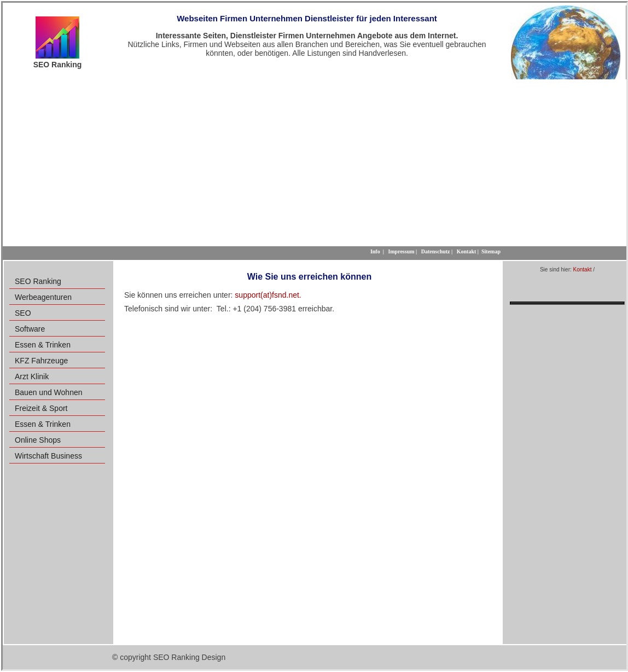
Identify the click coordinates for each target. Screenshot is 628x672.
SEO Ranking (38, 281)
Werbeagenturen (43, 297)
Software (30, 329)
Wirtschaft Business (48, 456)
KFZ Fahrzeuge (41, 361)
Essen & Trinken (43, 345)
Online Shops (38, 440)
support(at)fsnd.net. (268, 295)
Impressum (401, 251)
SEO (23, 313)
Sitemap (491, 251)
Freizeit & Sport (41, 408)
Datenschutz (436, 251)
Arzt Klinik (32, 376)
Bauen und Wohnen (49, 392)
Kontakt (583, 270)
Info (375, 251)
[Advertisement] (315, 161)
